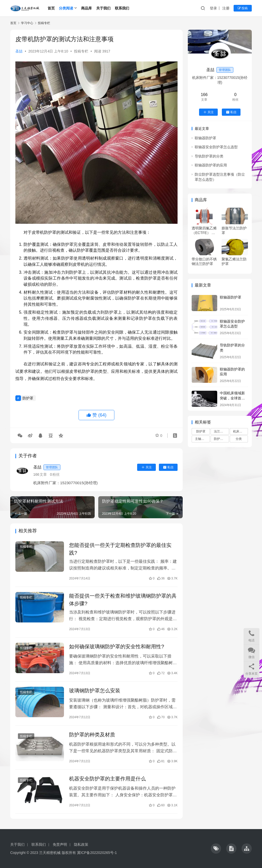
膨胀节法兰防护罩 (234, 230)
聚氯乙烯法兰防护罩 (234, 261)
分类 (239, 439)
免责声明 (60, 844)
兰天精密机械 (50, 853)
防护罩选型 (221, 439)
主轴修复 (201, 439)
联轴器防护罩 (205, 138)
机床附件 (239, 431)
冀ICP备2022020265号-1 (97, 853)
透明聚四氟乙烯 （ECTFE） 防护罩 (204, 231)
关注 (146, 467)
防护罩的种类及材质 (92, 735)
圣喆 (19, 51)
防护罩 (28, 398)
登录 (213, 8)
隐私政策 (81, 844)
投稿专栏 (81, 51)
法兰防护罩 (221, 431)
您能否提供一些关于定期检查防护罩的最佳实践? (120, 549)
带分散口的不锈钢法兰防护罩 (204, 261)
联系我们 (122, 8)
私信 (168, 467)
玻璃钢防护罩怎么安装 (95, 691)
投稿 (243, 8)
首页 (51, 8)
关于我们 (103, 8)
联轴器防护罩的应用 (211, 165)
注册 (226, 8)
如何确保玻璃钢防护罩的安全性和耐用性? (117, 647)
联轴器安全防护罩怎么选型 (216, 147)
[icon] (216, 849)
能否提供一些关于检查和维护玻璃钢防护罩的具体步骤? (123, 600)
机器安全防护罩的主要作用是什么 (107, 779)
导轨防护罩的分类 (209, 156)
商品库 (86, 8)
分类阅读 (66, 8)
